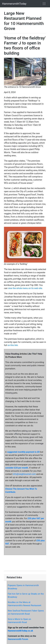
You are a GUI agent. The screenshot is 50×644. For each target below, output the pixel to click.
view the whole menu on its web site (25, 288)
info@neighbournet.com (24, 474)
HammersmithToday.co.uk (20, 631)
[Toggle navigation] (44, 4)
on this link (13, 345)
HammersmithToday (14, 4)
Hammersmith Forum (18, 639)
